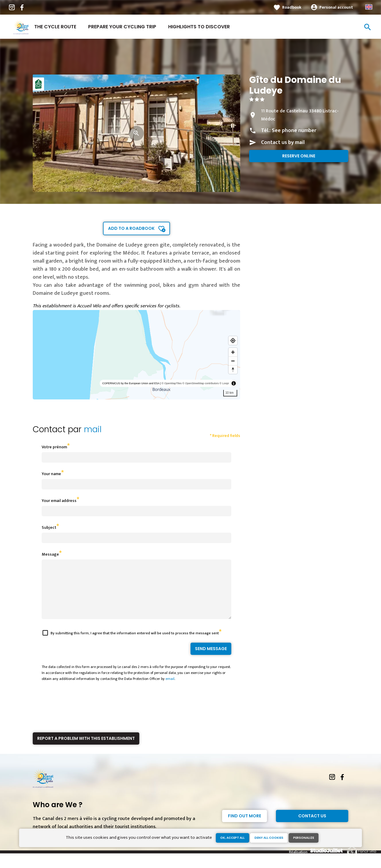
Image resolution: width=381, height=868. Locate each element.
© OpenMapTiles (172, 383)
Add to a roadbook (131, 228)
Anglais (369, 7)
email (170, 689)
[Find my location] (233, 341)
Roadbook (292, 7)
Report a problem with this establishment (86, 749)
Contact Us (312, 827)
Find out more (245, 827)
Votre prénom (54, 447)
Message (50, 554)
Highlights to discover (199, 27)
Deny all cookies (269, 838)
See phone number (294, 131)
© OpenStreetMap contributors (201, 383)
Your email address (59, 501)
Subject (49, 527)
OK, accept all (232, 838)
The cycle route (55, 27)
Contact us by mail (283, 142)
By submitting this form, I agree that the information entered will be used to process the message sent (135, 644)
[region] (136, 355)
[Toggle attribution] (234, 383)
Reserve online (299, 156)
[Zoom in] (233, 352)
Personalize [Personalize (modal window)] (304, 838)
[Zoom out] (233, 361)
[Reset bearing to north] (233, 369)
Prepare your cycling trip (122, 27)
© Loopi (224, 383)
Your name (51, 474)
